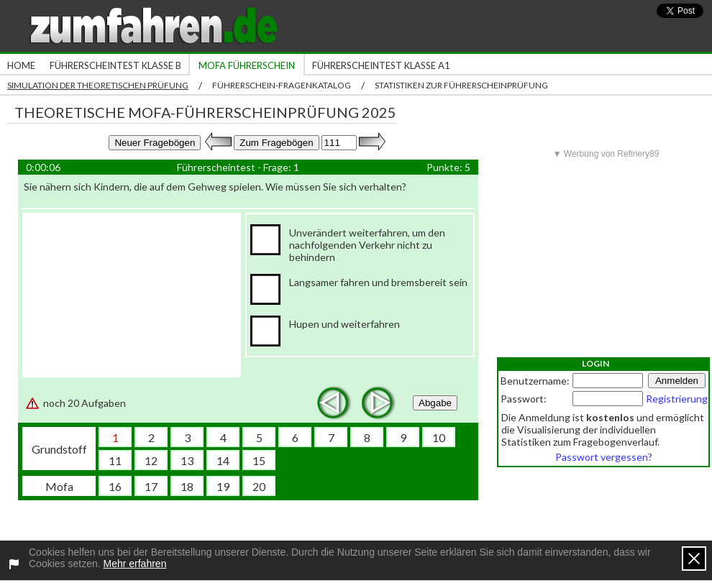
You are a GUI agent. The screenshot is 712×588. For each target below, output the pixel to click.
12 (151, 460)
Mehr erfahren (135, 564)
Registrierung (677, 399)
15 (259, 460)
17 (151, 486)
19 (223, 486)
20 (259, 486)
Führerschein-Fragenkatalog (282, 85)
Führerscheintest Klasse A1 (381, 65)
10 (439, 437)
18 (187, 486)
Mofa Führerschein (247, 65)
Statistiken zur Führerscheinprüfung (461, 85)
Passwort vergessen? (604, 457)
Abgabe (435, 403)
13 (187, 460)
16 (115, 486)
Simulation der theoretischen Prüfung (98, 85)
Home (21, 65)
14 (223, 460)
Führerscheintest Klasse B (115, 65)
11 (115, 460)
